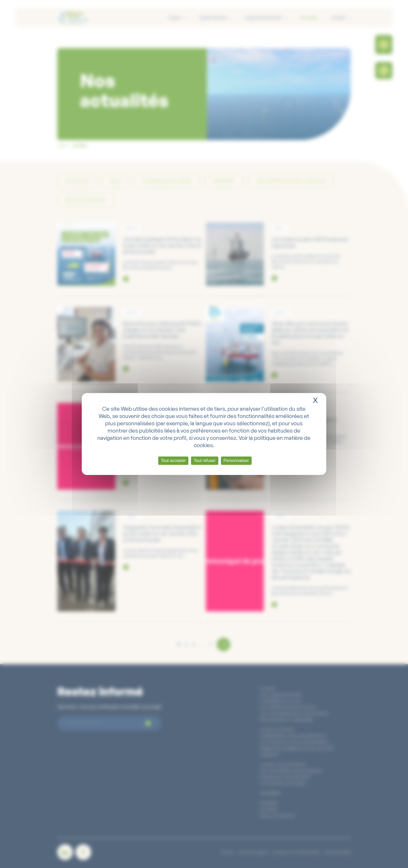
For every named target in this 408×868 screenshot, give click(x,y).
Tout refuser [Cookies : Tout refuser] (205, 461)
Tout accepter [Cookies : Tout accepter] (173, 461)
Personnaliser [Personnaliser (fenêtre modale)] (236, 461)
